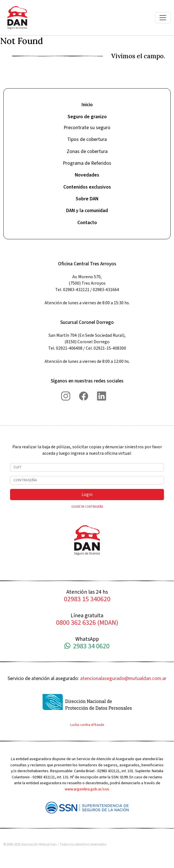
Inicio (87, 105)
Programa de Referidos (87, 163)
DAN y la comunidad (87, 211)
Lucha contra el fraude (87, 725)
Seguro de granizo (87, 117)
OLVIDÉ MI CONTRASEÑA (87, 507)
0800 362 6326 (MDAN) (87, 623)
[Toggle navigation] (163, 18)
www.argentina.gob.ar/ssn (87, 789)
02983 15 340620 (87, 599)
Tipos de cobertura (87, 139)
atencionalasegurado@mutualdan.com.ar (123, 678)
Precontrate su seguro (87, 128)
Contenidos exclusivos (87, 187)
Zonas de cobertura (87, 151)
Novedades (87, 175)
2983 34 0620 (87, 647)
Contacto (87, 223)
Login (87, 495)
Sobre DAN (87, 199)
